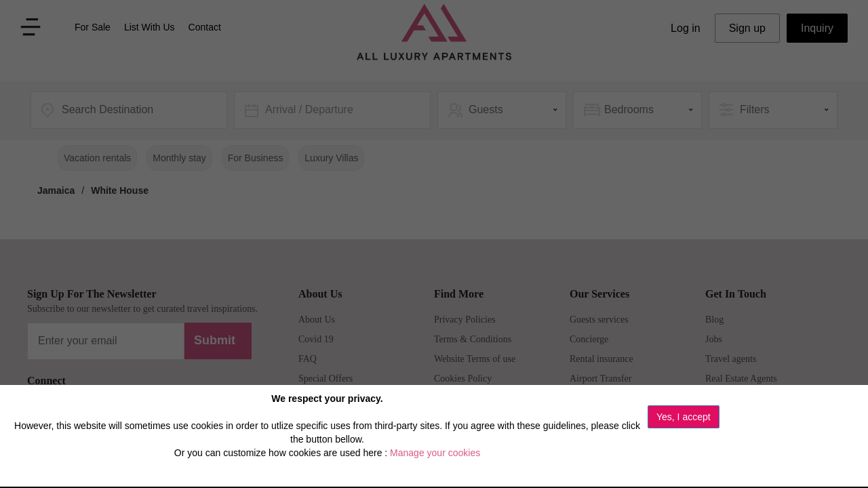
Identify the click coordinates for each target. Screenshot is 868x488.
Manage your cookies (435, 453)
